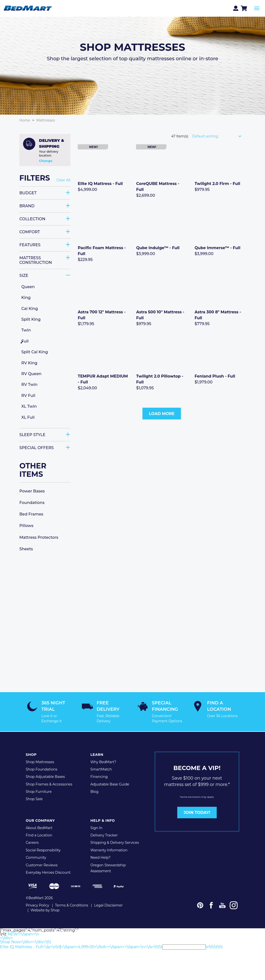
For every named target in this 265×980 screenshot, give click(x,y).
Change (46, 161)
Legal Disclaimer (108, 904)
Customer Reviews (42, 864)
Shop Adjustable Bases (45, 776)
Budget (28, 193)
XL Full (28, 417)
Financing (99, 776)
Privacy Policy (37, 904)
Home (25, 120)
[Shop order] (219, 136)
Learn (97, 754)
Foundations (32, 502)
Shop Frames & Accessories (49, 784)
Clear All (63, 180)
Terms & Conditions (72, 904)
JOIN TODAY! (197, 812)
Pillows (26, 526)
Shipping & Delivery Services (115, 842)
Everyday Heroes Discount (48, 872)
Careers (32, 842)
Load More (162, 413)
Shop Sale (34, 798)
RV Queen (31, 374)
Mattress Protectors (39, 537)
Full (25, 341)
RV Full (28, 395)
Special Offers (37, 447)
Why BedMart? (103, 761)
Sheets (26, 549)
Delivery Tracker (104, 834)
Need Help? (101, 857)
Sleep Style (32, 435)
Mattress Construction (36, 260)
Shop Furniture (39, 791)
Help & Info (103, 820)
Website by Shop (45, 909)
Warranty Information (109, 849)
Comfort (30, 232)
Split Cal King (35, 352)
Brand (27, 206)
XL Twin (29, 406)
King (26, 298)
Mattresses (46, 120)
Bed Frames (31, 514)
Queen (28, 287)
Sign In (96, 827)
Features (30, 245)
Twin (26, 330)
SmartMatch (101, 769)
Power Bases (32, 491)
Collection (32, 219)
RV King (29, 363)
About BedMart (39, 827)
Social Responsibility (43, 849)
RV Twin (29, 385)
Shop (31, 754)
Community (36, 857)
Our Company (40, 820)
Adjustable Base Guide (110, 784)
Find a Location (39, 834)
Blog (95, 791)
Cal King (30, 308)
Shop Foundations (42, 769)
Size (24, 275)
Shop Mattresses (40, 761)
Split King (31, 319)
